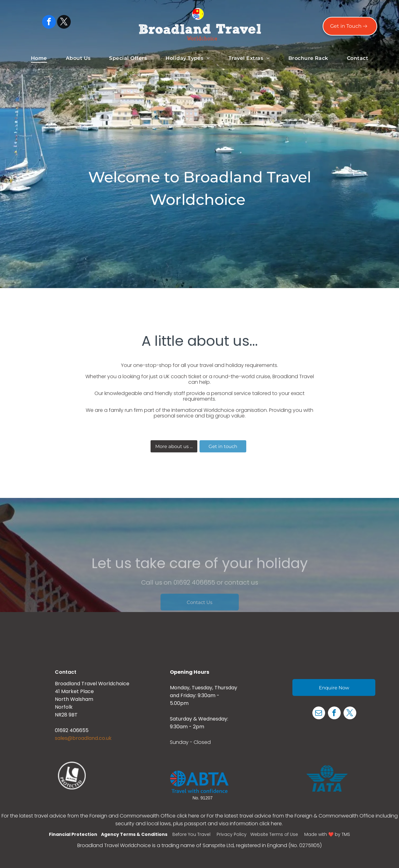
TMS (346, 834)
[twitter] (64, 23)
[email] (319, 714)
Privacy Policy (232, 834)
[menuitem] (39, 58)
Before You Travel (191, 834)
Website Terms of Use (274, 834)
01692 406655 (72, 730)
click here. (272, 824)
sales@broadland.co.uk (83, 738)
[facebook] (49, 23)
